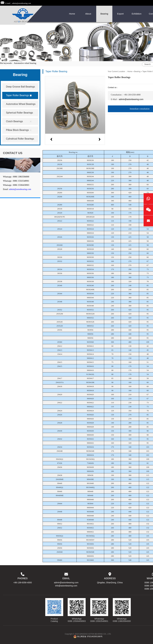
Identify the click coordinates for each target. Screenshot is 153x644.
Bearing (137, 71)
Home (130, 71)
